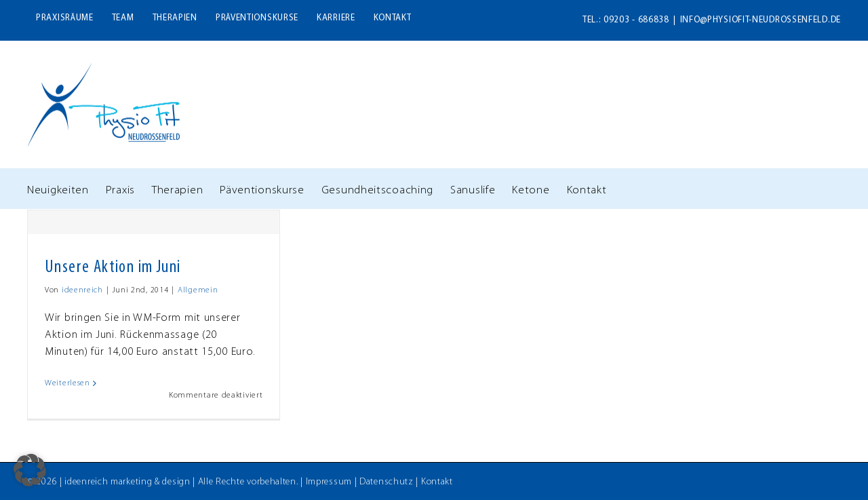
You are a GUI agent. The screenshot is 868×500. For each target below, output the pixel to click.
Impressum (329, 482)
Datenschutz (387, 482)
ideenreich (82, 290)
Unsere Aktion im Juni (113, 268)
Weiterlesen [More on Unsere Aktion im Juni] (67, 383)
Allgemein (198, 290)
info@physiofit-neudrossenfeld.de (761, 20)
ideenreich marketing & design (127, 482)
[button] (30, 470)
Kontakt (437, 482)
